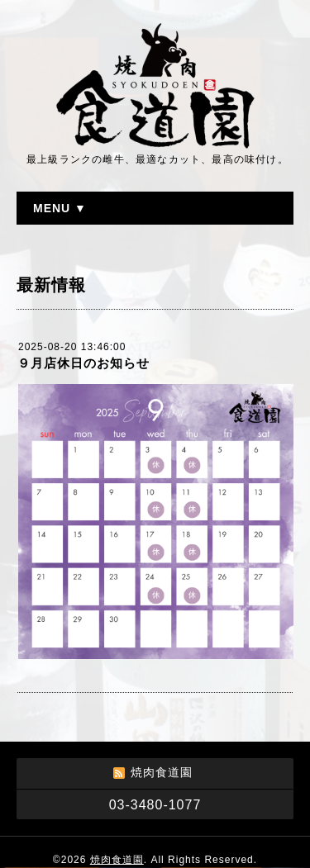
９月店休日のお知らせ (83, 363)
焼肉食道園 (117, 860)
